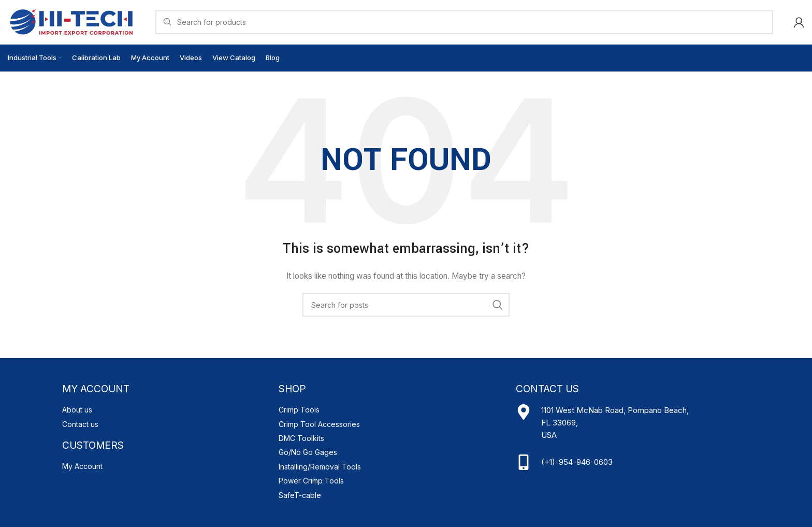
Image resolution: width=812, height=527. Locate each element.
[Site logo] (71, 21)
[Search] (464, 22)
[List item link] (165, 410)
